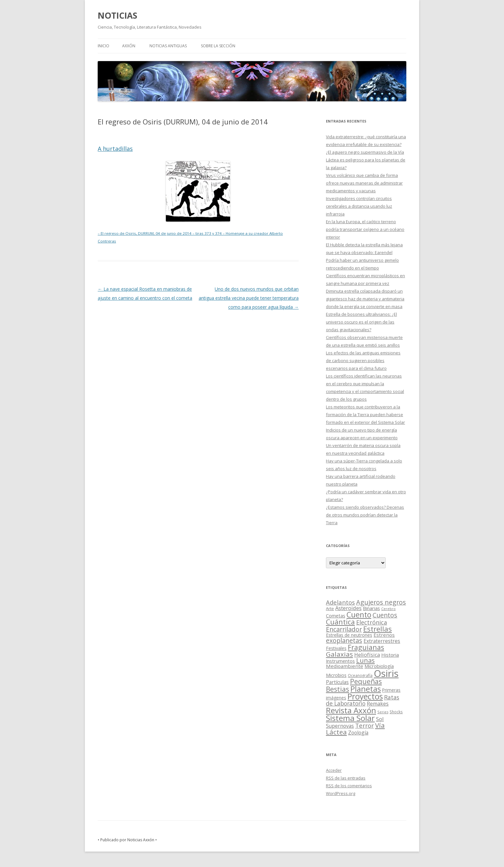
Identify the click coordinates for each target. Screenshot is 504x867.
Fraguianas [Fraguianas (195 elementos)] (366, 647)
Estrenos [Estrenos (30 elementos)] (384, 635)
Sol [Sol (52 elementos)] (380, 719)
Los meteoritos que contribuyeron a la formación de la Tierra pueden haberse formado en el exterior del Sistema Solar (365, 415)
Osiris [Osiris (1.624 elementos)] (386, 673)
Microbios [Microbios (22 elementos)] (336, 675)
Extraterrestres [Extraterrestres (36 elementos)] (382, 641)
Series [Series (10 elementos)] (383, 712)
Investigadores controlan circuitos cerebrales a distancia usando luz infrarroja (359, 206)
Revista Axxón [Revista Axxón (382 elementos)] (351, 710)
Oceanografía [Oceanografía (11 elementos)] (360, 675)
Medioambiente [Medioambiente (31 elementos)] (345, 666)
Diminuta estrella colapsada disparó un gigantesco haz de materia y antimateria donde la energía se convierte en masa (365, 299)
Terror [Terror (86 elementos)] (364, 726)
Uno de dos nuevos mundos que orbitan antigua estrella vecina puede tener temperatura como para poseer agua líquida (249, 298)
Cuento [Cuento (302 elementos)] (359, 615)
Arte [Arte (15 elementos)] (330, 608)
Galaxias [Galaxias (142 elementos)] (339, 654)
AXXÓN (129, 46)
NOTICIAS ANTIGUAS (168, 46)
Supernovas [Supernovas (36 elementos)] (340, 726)
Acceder (334, 770)
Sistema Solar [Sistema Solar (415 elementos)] (350, 718)
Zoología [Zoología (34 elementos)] (358, 733)
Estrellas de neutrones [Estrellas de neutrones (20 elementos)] (349, 635)
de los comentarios (349, 786)
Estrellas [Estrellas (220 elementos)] (378, 629)
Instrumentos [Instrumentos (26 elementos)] (340, 661)
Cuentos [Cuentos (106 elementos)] (385, 615)
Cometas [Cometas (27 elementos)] (336, 616)
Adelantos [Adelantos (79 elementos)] (340, 602)
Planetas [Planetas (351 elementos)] (366, 689)
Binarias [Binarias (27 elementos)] (371, 608)
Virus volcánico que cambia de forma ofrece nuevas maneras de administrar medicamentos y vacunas (364, 183)
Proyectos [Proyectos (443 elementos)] (365, 696)
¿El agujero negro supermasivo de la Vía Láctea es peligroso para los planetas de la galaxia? (366, 160)
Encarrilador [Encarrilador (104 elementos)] (344, 629)
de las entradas (346, 778)
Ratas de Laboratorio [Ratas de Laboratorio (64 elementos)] (363, 700)
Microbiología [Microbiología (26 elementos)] (379, 666)
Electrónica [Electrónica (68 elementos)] (372, 622)
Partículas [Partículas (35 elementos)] (337, 682)
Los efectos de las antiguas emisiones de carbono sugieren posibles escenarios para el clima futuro (363, 360)
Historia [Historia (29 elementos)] (390, 655)
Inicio (104, 46)
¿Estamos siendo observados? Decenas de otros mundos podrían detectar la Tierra (365, 515)
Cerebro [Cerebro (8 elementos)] (388, 609)
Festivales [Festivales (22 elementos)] (336, 648)
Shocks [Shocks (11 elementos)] (396, 712)
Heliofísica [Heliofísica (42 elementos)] (367, 655)
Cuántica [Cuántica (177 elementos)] (340, 622)
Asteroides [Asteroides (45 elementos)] (348, 608)
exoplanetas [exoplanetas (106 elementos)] (344, 640)
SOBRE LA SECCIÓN (218, 46)
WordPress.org (341, 793)
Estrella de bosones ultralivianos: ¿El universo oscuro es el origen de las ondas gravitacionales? (361, 322)
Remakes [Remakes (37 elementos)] (378, 704)
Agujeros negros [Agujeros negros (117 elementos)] (381, 602)
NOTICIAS (117, 15)
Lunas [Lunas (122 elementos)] (365, 660)
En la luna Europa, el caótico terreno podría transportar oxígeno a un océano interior (365, 229)
